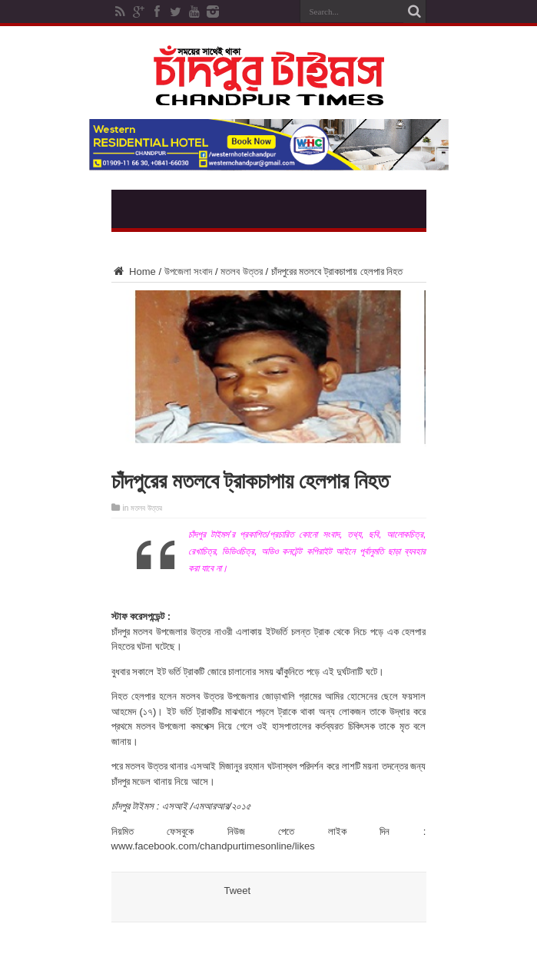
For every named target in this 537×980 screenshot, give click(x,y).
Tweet (238, 891)
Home (134, 271)
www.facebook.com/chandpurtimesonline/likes (213, 846)
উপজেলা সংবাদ (189, 271)
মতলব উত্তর (242, 271)
